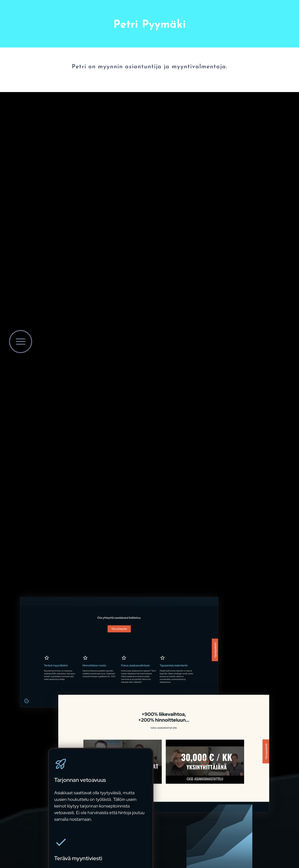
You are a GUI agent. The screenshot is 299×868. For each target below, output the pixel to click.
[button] (21, 342)
